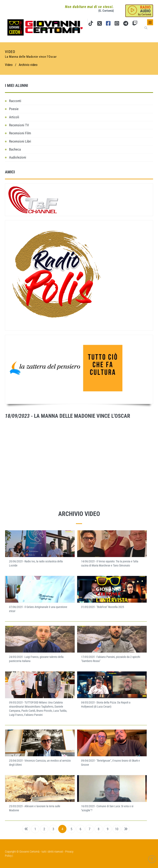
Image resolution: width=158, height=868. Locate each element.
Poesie (14, 109)
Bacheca (15, 149)
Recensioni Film (20, 133)
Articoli (14, 117)
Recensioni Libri (20, 141)
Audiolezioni (18, 157)
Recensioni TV (19, 125)
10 (117, 829)
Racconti (15, 101)
